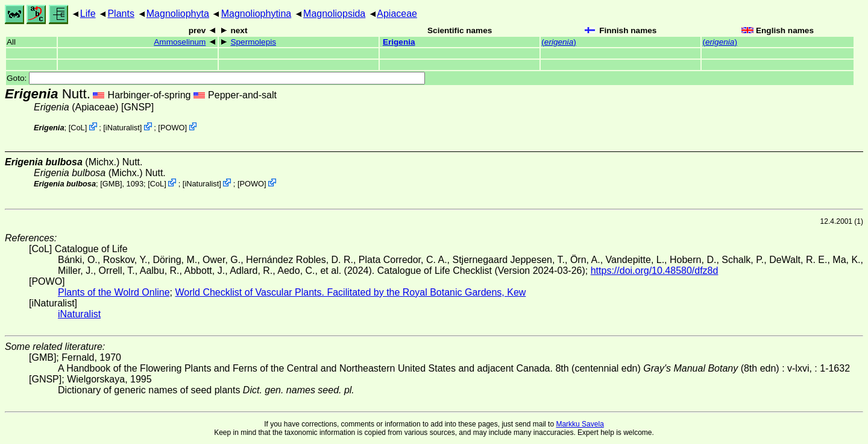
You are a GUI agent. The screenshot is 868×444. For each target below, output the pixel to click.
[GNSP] (137, 107)
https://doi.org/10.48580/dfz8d (655, 271)
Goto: (216, 78)
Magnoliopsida (334, 14)
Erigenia (399, 42)
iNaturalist (123, 128)
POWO (173, 128)
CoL (77, 128)
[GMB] (111, 184)
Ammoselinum (180, 42)
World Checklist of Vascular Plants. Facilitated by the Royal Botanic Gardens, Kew (350, 292)
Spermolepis (253, 42)
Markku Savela (580, 424)
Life (88, 14)
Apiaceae (397, 14)
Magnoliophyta (178, 14)
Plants (121, 14)
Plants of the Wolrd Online (114, 292)
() (558, 42)
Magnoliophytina (256, 14)
